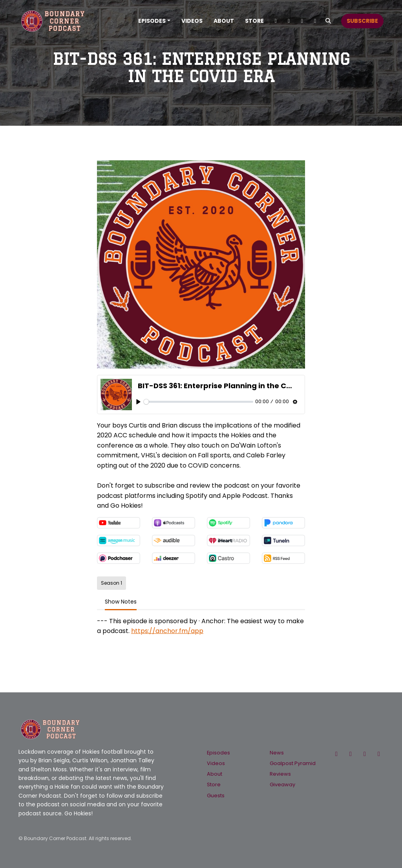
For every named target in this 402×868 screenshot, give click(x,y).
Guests (216, 796)
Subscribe (362, 21)
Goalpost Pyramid (293, 763)
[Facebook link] (315, 21)
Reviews (280, 774)
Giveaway (282, 785)
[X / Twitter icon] (336, 754)
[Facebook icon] (351, 754)
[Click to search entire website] (329, 21)
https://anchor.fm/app (167, 631)
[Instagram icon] (365, 754)
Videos (192, 21)
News (277, 753)
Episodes (152, 21)
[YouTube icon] (379, 754)
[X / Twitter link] (276, 21)
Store (254, 21)
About (224, 21)
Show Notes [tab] (121, 602)
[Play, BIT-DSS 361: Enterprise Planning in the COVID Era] (138, 402)
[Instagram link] (289, 21)
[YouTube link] (302, 21)
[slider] (198, 402)
